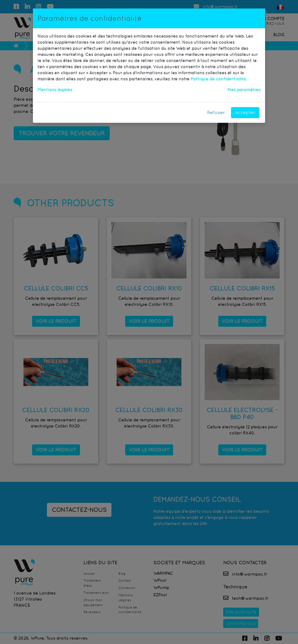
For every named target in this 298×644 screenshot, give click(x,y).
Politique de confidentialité (218, 79)
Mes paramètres (244, 90)
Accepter (245, 112)
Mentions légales (55, 90)
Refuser (216, 112)
